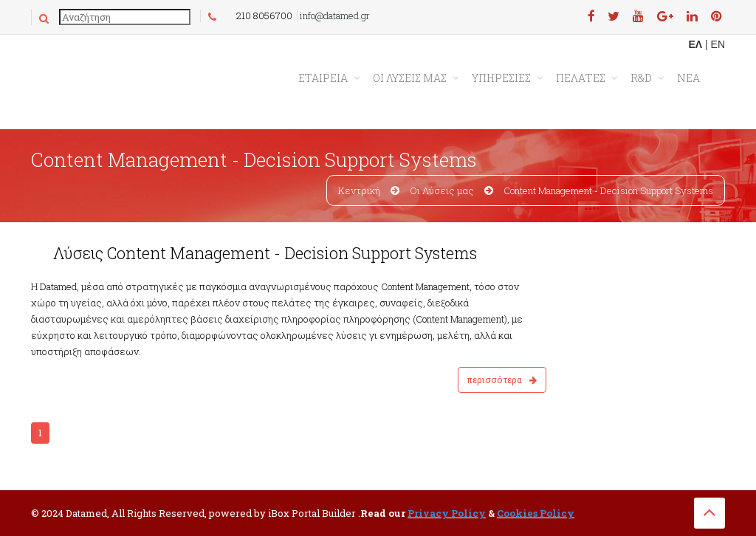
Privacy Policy (447, 513)
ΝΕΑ (688, 78)
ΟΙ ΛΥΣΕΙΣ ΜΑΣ (410, 78)
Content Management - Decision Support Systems (608, 190)
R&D (641, 78)
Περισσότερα (502, 379)
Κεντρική (359, 190)
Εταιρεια (323, 78)
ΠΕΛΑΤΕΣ (581, 78)
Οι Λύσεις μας (442, 190)
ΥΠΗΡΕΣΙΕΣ (501, 78)
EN (718, 44)
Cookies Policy (536, 513)
